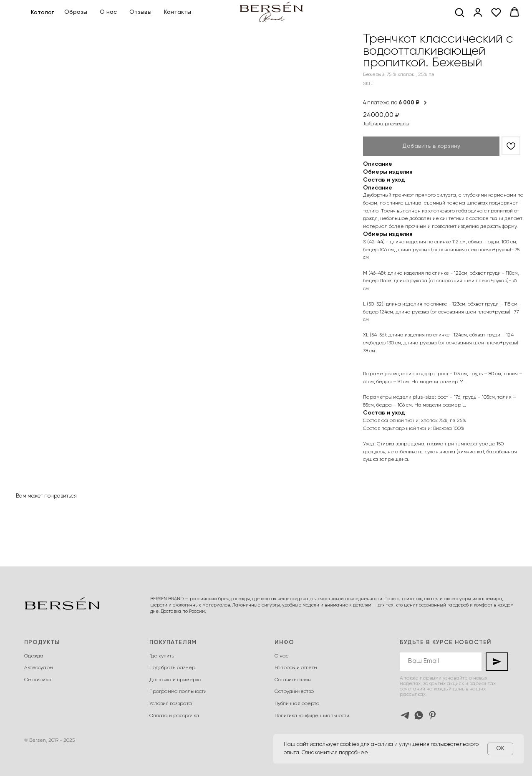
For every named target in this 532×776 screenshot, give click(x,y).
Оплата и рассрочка (174, 716)
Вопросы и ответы (296, 668)
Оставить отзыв (292, 680)
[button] (459, 12)
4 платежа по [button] (395, 103)
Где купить (162, 656)
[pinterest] (432, 715)
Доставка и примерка (175, 680)
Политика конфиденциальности (312, 716)
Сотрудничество (294, 692)
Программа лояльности (178, 692)
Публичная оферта (297, 704)
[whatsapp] (419, 715)
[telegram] (405, 715)
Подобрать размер (172, 668)
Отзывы (140, 12)
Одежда (34, 656)
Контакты (178, 12)
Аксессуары (39, 668)
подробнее (353, 753)
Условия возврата (171, 704)
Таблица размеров (386, 124)
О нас (108, 12)
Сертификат (39, 680)
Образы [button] (76, 12)
